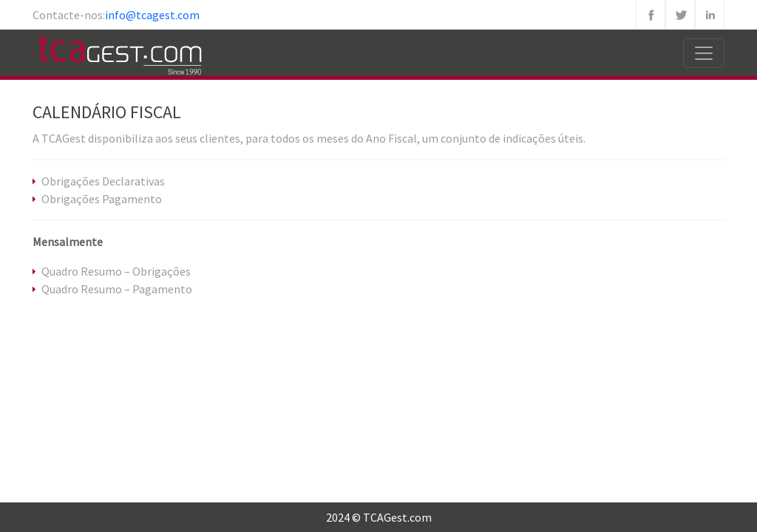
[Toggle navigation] (704, 53)
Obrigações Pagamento (102, 199)
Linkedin (710, 15)
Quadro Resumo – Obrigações (116, 271)
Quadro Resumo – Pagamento (117, 289)
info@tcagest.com (152, 15)
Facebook (651, 15)
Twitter (680, 15)
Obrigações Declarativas (103, 181)
